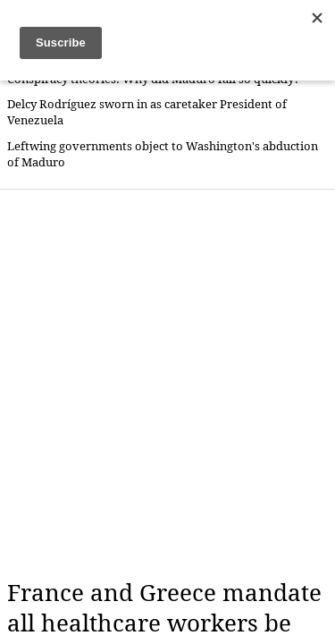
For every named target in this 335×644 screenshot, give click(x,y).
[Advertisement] (167, 384)
